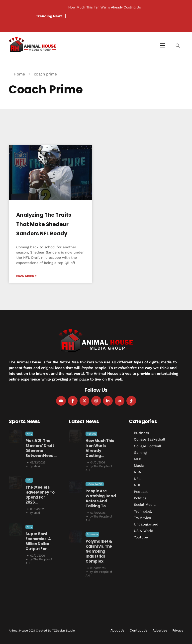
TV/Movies (142, 518)
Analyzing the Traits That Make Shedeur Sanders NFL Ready (44, 224)
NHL (137, 485)
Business (92, 534)
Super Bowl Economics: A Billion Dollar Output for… (38, 541)
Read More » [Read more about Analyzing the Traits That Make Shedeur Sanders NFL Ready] (26, 276)
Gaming (140, 452)
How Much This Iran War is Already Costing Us (105, 7)
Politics (91, 434)
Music (139, 465)
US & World (144, 531)
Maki (37, 466)
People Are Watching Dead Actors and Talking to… (101, 498)
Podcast (141, 492)
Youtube (141, 537)
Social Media (95, 484)
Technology (143, 511)
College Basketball (149, 439)
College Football (147, 446)
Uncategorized (146, 524)
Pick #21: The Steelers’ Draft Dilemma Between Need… (41, 448)
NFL (29, 434)
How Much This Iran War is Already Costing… (100, 448)
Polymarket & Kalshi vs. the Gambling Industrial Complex (99, 551)
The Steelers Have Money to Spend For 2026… (40, 495)
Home (19, 74)
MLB (138, 459)
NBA (137, 472)
